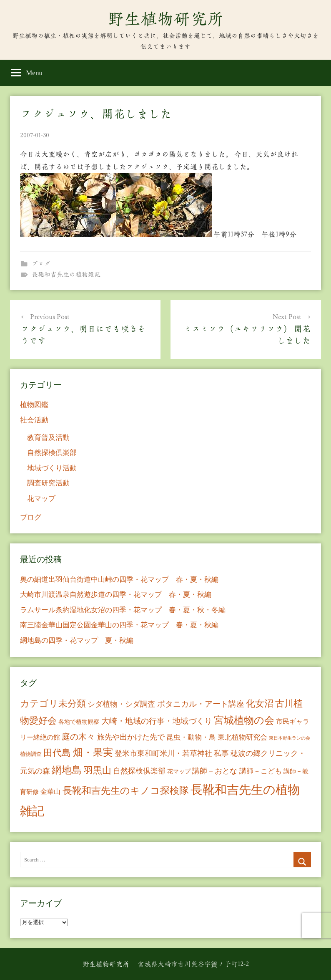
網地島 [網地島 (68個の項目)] (67, 770)
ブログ (41, 264)
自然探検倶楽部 (52, 453)
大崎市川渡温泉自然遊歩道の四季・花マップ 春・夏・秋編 (116, 595)
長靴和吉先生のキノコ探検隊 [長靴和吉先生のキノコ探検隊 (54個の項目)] (126, 791)
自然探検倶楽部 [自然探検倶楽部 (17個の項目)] (139, 771)
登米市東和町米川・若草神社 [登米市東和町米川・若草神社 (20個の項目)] (163, 753)
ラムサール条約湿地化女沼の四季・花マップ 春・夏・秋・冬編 (123, 610)
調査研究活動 (48, 483)
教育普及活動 (48, 438)
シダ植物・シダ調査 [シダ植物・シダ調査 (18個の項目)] (121, 704)
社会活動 (34, 420)
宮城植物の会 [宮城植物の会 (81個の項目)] (244, 720)
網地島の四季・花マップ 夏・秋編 (77, 640)
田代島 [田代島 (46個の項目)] (57, 753)
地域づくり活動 (52, 468)
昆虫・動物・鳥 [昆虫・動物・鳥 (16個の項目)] (191, 737)
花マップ (41, 499)
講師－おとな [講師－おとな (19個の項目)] (215, 771)
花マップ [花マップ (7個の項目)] (179, 772)
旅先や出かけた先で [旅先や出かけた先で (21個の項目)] (131, 737)
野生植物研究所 (165, 19)
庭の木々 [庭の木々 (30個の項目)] (78, 737)
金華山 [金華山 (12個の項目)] (50, 792)
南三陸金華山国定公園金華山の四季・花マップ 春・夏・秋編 (119, 625)
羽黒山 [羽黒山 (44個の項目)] (98, 770)
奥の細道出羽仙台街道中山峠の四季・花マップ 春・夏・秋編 (119, 580)
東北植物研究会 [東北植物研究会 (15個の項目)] (242, 737)
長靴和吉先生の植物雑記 (66, 274)
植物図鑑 (34, 405)
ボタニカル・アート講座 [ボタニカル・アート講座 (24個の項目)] (201, 704)
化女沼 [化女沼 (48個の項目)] (260, 703)
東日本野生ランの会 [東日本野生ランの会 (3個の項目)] (290, 738)
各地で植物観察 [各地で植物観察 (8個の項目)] (79, 722)
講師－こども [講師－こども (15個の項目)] (261, 771)
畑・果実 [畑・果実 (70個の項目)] (93, 753)
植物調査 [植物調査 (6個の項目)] (31, 754)
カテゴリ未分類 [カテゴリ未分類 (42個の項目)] (53, 704)
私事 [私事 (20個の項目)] (221, 753)
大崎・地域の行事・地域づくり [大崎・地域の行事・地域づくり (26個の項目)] (157, 721)
